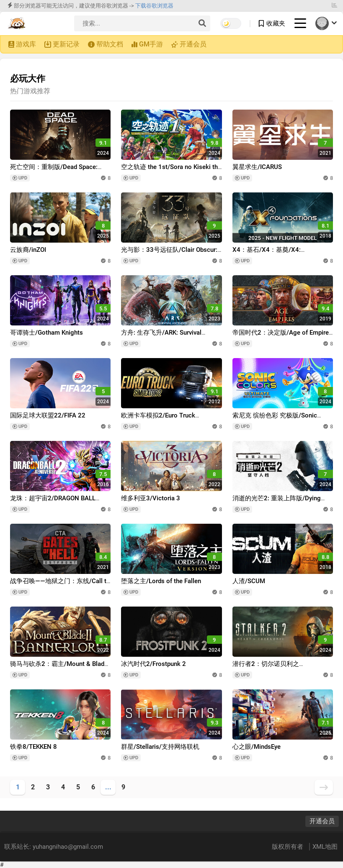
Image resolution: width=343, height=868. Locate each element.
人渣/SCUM (249, 581)
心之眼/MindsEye (257, 747)
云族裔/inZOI (28, 250)
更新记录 (66, 44)
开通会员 (193, 44)
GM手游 (151, 44)
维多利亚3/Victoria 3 (151, 498)
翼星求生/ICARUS (257, 167)
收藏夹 (276, 23)
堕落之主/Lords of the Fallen (161, 581)
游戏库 (26, 44)
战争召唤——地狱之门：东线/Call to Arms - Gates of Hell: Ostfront (60, 585)
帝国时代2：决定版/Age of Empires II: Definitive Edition (282, 337)
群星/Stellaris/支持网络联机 (160, 747)
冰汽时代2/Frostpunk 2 (153, 664)
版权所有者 (288, 847)
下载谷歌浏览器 (154, 6)
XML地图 (325, 847)
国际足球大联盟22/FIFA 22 (48, 415)
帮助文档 (110, 44)
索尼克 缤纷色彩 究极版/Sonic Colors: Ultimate (275, 419)
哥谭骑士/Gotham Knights (46, 333)
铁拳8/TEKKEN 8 (34, 747)
